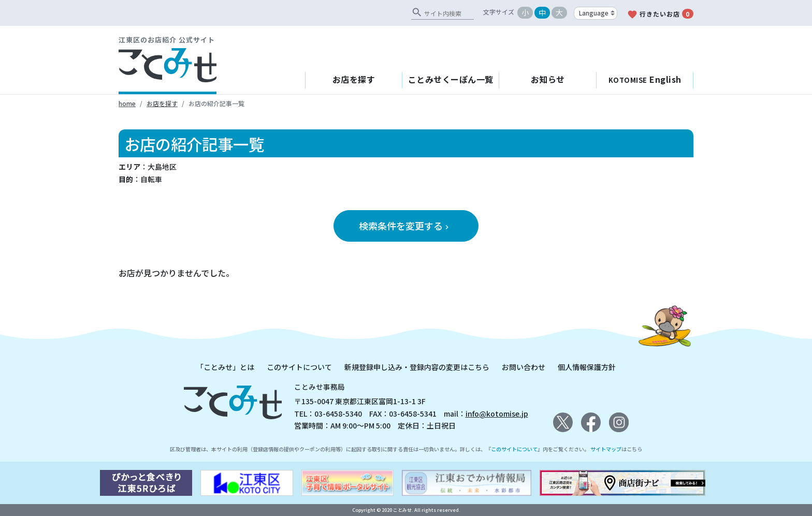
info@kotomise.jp (497, 414)
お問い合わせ (524, 367)
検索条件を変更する (405, 226)
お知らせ (548, 79)
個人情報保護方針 (587, 367)
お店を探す (354, 79)
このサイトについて (299, 367)
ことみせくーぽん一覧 (451, 79)
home (127, 103)
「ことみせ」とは (225, 367)
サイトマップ (606, 449)
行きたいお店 (660, 14)
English (645, 79)
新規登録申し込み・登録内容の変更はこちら (417, 367)
